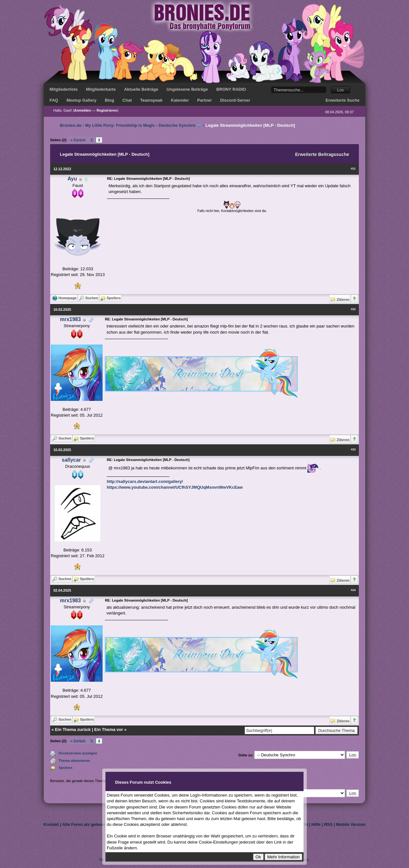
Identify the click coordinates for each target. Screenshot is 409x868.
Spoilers (65, 768)
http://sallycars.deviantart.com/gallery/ (145, 481)
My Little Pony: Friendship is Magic (120, 125)
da (264, 211)
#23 (353, 449)
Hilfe (316, 824)
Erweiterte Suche (343, 100)
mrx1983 (70, 319)
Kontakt (51, 824)
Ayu (72, 179)
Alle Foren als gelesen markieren (95, 824)
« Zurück (78, 140)
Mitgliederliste (64, 89)
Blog (109, 100)
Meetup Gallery (82, 100)
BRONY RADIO (231, 89)
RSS (328, 824)
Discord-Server (235, 100)
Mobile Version (351, 824)
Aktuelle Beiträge (141, 89)
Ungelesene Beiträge (187, 89)
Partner (204, 100)
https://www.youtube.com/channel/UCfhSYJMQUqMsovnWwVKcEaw (175, 487)
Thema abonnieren (74, 761)
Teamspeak (151, 100)
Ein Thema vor (109, 729)
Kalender (180, 100)
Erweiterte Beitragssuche (322, 154)
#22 (353, 309)
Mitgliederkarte (101, 89)
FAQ (54, 100)
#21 (353, 169)
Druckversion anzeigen (78, 753)
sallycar (71, 460)
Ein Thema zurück (73, 729)
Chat (127, 100)
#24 (353, 590)
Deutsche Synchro (177, 125)
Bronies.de (71, 125)
